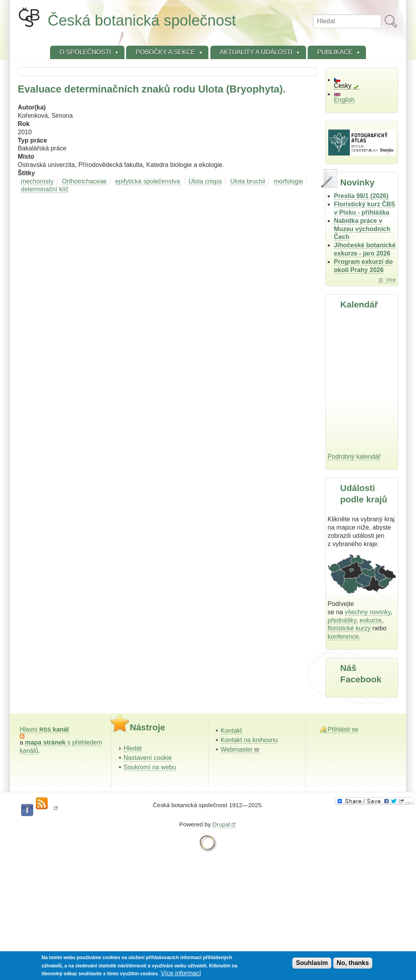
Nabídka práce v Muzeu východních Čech (362, 229)
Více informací (181, 973)
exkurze (371, 620)
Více (391, 280)
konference (343, 636)
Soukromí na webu (150, 767)
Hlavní (44, 729)
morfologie (289, 181)
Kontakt (231, 731)
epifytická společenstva (148, 181)
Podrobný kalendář (354, 457)
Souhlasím (312, 963)
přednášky (342, 620)
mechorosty (37, 181)
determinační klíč (45, 189)
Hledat (133, 748)
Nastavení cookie (148, 758)
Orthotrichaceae (84, 181)
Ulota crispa (205, 181)
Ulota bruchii (248, 181)
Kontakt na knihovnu (249, 740)
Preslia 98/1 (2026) (361, 196)
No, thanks (353, 963)
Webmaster (240, 749)
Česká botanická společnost (142, 20)
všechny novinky (368, 612)
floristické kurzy (349, 628)
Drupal (225, 824)
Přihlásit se (343, 729)
